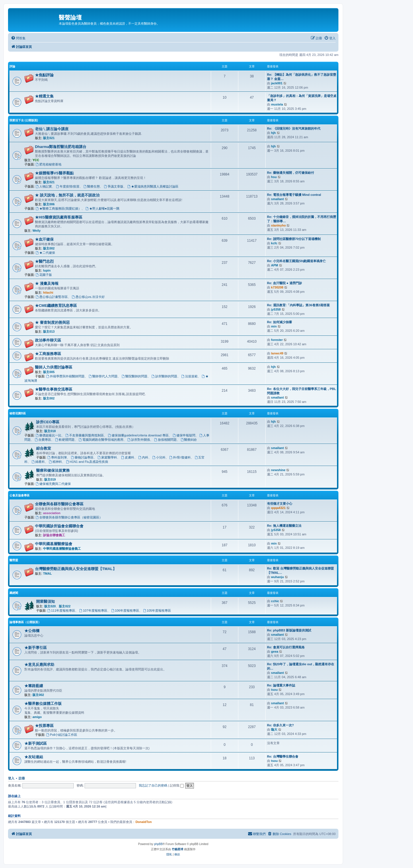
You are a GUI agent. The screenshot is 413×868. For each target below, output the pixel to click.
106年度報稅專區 (125, 610)
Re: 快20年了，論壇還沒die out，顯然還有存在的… (301, 666)
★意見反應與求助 (39, 665)
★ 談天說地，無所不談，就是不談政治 (67, 195)
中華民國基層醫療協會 (54, 544)
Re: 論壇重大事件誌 (281, 685)
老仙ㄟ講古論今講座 (52, 129)
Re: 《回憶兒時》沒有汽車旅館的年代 (294, 128)
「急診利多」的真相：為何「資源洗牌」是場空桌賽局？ (302, 98)
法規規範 (189, 376)
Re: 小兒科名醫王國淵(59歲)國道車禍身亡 (296, 261)
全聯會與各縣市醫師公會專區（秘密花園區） (69, 517)
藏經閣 (14, 593)
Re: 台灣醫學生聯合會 (283, 756)
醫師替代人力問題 (103, 376)
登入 (11, 778)
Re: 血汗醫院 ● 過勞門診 (285, 283)
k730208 (277, 287)
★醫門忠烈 (44, 261)
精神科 (55, 462)
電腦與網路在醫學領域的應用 (101, 440)
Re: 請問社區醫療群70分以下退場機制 (294, 239)
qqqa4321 (278, 508)
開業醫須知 (45, 601)
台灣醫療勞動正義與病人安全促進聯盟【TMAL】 (76, 569)
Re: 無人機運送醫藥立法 (284, 526)
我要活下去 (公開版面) (24, 120)
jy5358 (276, 309)
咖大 (274, 729)
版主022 (65, 606)
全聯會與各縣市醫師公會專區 (59, 504)
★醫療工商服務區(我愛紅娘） (59, 208)
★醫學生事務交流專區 (54, 389)
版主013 (49, 331)
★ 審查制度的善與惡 (52, 322)
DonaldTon (144, 822)
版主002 (49, 248)
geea (275, 652)
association (52, 513)
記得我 (177, 785)
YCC (36, 160)
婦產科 (38, 462)
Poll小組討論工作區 (62, 735)
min (274, 326)
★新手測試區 (36, 743)
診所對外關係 (139, 440)
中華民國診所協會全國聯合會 (59, 526)
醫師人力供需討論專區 (54, 367)
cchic (275, 601)
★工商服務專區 (48, 354)
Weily (37, 231)
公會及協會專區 (20, 495)
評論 (12, 66)
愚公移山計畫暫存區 (52, 297)
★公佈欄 (32, 631)
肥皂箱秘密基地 (48, 164)
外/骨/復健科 (180, 457)
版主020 (50, 606)
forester (277, 340)
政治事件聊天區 (48, 340)
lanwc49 (277, 353)
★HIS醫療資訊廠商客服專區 (59, 217)
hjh (273, 133)
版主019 (50, 479)
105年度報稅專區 (157, 610)
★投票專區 (44, 726)
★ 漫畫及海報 (47, 283)
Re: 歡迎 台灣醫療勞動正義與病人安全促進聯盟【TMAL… (300, 570)
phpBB (158, 844)
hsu (274, 177)
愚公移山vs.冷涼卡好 (88, 297)
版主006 (49, 204)
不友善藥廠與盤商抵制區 (85, 435)
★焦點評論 (44, 75)
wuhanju (277, 577)
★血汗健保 (44, 239)
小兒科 (159, 457)
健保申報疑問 (184, 435)
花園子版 (44, 275)
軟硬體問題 (65, 440)
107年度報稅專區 (93, 610)
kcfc (274, 243)
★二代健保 (45, 253)
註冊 (22, 778)
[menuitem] (18, 38)
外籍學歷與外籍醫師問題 (65, 376)
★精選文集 (44, 96)
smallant (277, 199)
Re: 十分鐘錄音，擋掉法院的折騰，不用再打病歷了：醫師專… (302, 219)
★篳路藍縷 (34, 686)
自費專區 (43, 440)
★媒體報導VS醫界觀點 (54, 173)
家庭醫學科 (107, 457)
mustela (277, 104)
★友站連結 (34, 757)
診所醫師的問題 (164, 376)
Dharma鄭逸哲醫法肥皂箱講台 (61, 147)
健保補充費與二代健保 (53, 484)
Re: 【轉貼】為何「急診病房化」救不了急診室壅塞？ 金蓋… (302, 77)
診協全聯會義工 (54, 535)
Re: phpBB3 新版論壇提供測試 (289, 630)
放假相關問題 (165, 440)
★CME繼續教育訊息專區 (56, 306)
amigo (37, 717)
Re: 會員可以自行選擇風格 (286, 647)
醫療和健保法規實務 (53, 470)
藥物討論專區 (82, 457)
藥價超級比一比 (48, 435)
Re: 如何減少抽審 (279, 322)
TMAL (47, 574)
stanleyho (278, 225)
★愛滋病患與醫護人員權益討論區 (153, 186)
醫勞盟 (14, 560)
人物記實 (44, 186)
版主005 (49, 372)
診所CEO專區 (48, 422)
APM (274, 265)
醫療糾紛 (189, 440)
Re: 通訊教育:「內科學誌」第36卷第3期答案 (298, 305)
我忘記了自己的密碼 (153, 785)
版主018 (50, 431)
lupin (47, 270)
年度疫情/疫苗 (68, 186)
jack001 (277, 83)
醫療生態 (92, 186)
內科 (143, 457)
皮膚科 (128, 457)
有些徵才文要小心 (280, 504)
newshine (278, 470)
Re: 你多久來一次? (280, 725)
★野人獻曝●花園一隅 (103, 208)
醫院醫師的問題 (135, 376)
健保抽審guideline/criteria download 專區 (138, 435)
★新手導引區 (36, 648)
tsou (274, 690)
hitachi (48, 292)
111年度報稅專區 (61, 610)
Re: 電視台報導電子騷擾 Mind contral (294, 195)
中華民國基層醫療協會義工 (62, 549)
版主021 (49, 138)
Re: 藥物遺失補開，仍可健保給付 (291, 173)
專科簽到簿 (57, 457)
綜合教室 (44, 448)
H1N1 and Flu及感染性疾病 (87, 462)
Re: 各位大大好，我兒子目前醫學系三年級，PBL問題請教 (302, 391)
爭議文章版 (114, 186)
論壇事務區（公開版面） (25, 622)
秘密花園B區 (18, 413)
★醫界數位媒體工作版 (43, 704)
